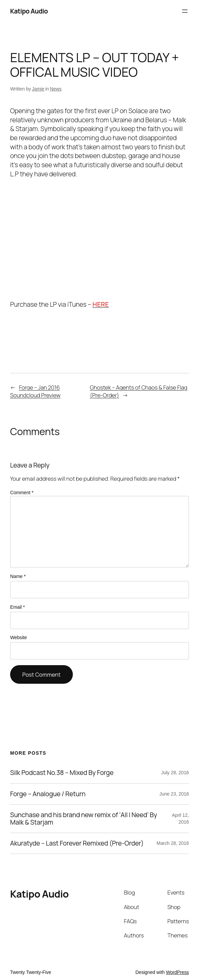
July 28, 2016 (175, 773)
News (56, 89)
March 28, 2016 (173, 843)
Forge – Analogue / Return (48, 794)
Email (18, 607)
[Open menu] (185, 11)
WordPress (177, 972)
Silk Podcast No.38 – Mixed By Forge (62, 773)
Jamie (38, 89)
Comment (22, 493)
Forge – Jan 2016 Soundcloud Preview (35, 391)
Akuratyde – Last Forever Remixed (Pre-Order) (77, 843)
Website (19, 637)
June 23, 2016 (174, 794)
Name (18, 576)
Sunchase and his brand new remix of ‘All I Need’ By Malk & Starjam (84, 819)
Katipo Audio (29, 11)
